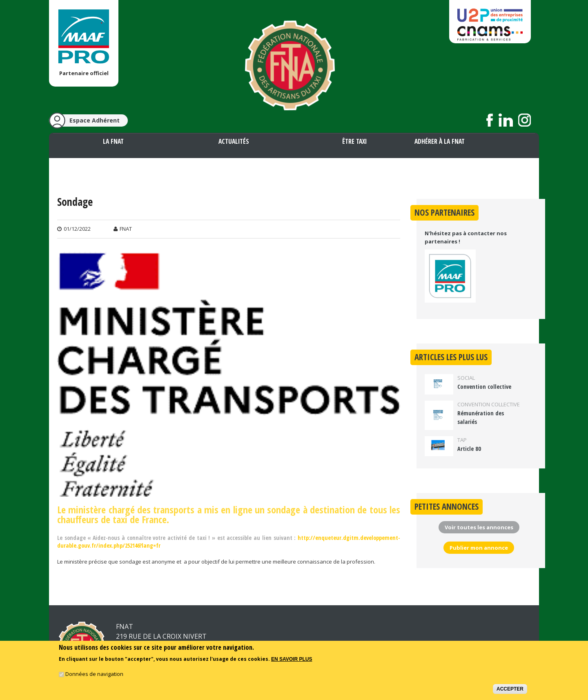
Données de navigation (94, 674)
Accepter (510, 689)
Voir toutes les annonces (479, 527)
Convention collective (484, 387)
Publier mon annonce (479, 548)
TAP (462, 440)
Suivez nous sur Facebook (490, 120)
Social (466, 378)
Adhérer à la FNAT (440, 141)
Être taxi (354, 141)
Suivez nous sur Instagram (525, 120)
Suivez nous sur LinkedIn (506, 120)
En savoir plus (292, 659)
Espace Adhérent (95, 120)
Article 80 (469, 449)
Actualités (234, 141)
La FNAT (113, 141)
